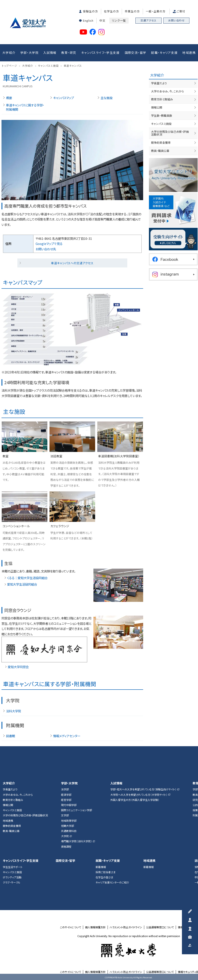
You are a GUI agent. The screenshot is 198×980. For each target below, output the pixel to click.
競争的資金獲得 (161, 140)
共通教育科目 (69, 831)
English (88, 20)
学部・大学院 (29, 53)
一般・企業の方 (156, 11)
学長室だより (159, 83)
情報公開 (157, 107)
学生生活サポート (13, 867)
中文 (102, 20)
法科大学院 (13, 711)
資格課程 (66, 847)
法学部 (65, 789)
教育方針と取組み (162, 99)
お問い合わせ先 (46, 249)
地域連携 (189, 53)
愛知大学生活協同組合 (22, 584)
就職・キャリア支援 (164, 53)
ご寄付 (181, 11)
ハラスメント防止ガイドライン (126, 927)
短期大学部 (67, 826)
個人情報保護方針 (95, 927)
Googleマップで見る (49, 244)
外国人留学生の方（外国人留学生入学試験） (135, 800)
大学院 (65, 836)
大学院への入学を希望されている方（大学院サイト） (139, 795)
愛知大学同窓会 (18, 667)
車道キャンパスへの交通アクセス (72, 263)
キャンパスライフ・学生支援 (100, 53)
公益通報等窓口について (160, 927)
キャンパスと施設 (161, 124)
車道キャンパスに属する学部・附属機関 (25, 107)
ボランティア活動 (12, 877)
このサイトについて (70, 927)
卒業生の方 (132, 11)
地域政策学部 (69, 821)
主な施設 (106, 98)
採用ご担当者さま (106, 872)
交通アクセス (148, 20)
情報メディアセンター (67, 736)
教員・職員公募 (160, 148)
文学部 (65, 815)
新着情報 (101, 867)
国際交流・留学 (136, 53)
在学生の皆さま (104, 877)
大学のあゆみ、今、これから (167, 91)
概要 (9, 98)
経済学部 (66, 795)
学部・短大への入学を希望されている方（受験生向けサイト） (143, 789)
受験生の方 (90, 11)
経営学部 (66, 800)
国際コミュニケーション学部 (76, 810)
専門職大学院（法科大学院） (76, 841)
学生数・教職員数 (162, 116)
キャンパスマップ (64, 98)
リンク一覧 (119, 20)
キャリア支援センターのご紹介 (112, 882)
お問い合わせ (176, 20)
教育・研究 (69, 53)
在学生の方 (111, 11)
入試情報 (50, 53)
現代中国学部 (69, 805)
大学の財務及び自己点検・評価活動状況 (174, 132)
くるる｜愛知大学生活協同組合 (27, 578)
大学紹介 (9, 53)
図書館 (10, 736)
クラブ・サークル (12, 882)
